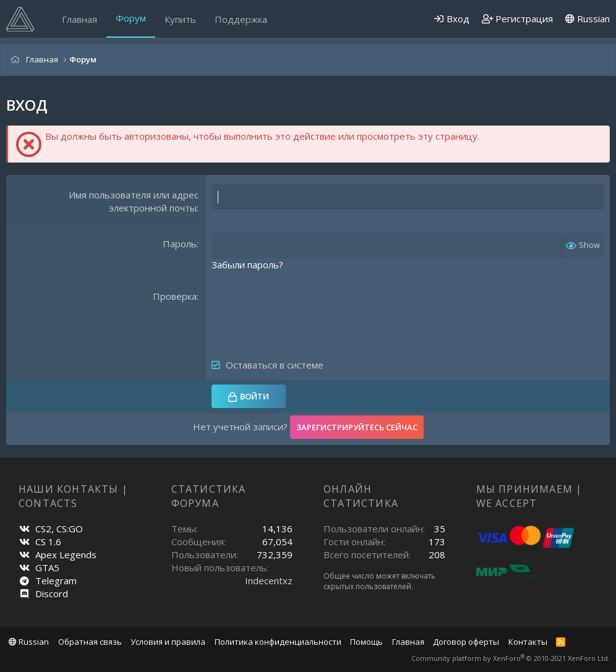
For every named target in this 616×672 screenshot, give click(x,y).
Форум (131, 18)
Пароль (180, 244)
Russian (588, 19)
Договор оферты (466, 642)
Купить (180, 19)
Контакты (528, 642)
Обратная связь (90, 642)
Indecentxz (269, 581)
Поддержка (241, 19)
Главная (79, 19)
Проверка (175, 296)
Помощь (366, 642)
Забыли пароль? (247, 265)
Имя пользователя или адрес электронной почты (134, 201)
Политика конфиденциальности (278, 642)
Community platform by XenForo (511, 658)
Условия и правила (168, 642)
